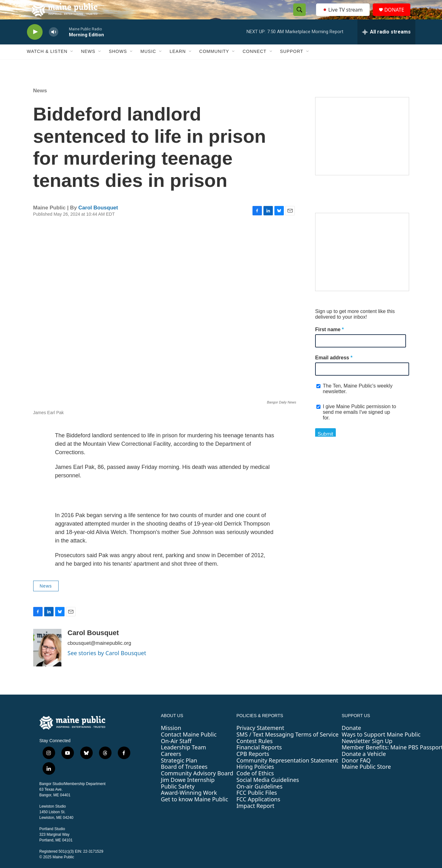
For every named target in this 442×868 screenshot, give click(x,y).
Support (292, 65)
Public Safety (178, 800)
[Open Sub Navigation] (72, 65)
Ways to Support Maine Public (381, 748)
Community (214, 65)
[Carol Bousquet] (47, 661)
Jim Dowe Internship (188, 793)
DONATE (398, 16)
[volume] (54, 46)
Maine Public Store (366, 780)
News (88, 65)
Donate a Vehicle (364, 767)
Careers (171, 767)
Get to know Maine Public (195, 813)
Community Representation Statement (287, 774)
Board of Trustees (184, 780)
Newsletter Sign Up (367, 754)
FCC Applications (258, 813)
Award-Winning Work (189, 806)
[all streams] (386, 45)
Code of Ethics (255, 787)
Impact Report (255, 819)
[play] (35, 46)
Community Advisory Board (197, 787)
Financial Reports (259, 761)
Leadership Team (184, 761)
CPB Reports (253, 767)
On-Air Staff (176, 754)
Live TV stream (343, 16)
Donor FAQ (356, 774)
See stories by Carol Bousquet (107, 667)
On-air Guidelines (260, 800)
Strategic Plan (179, 774)
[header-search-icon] (298, 17)
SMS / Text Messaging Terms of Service (288, 748)
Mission (171, 742)
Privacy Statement (260, 742)
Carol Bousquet (98, 221)
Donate (351, 742)
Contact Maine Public (189, 748)
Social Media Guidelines (268, 793)
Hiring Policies (255, 780)
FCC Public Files (257, 806)
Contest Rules (255, 754)
